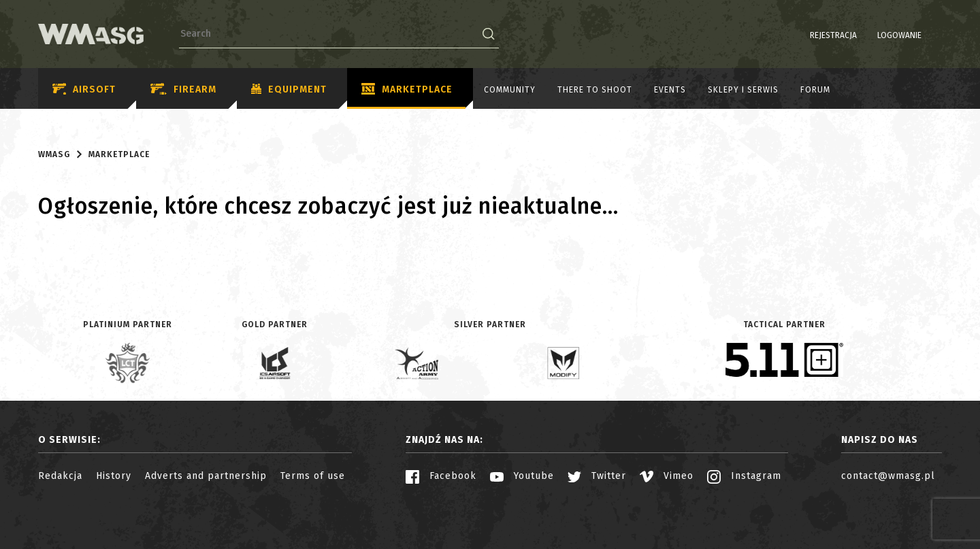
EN (933, 35)
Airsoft (84, 89)
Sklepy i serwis (743, 90)
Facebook (441, 476)
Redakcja (60, 476)
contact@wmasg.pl (888, 476)
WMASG (54, 154)
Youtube (522, 476)
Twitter (597, 476)
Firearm (183, 89)
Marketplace (407, 90)
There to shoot (595, 90)
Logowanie (865, 35)
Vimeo (667, 476)
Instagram (744, 476)
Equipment (289, 90)
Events (670, 90)
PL (916, 35)
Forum (815, 90)
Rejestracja (799, 35)
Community (510, 90)
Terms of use (313, 476)
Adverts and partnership (206, 476)
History (114, 476)
